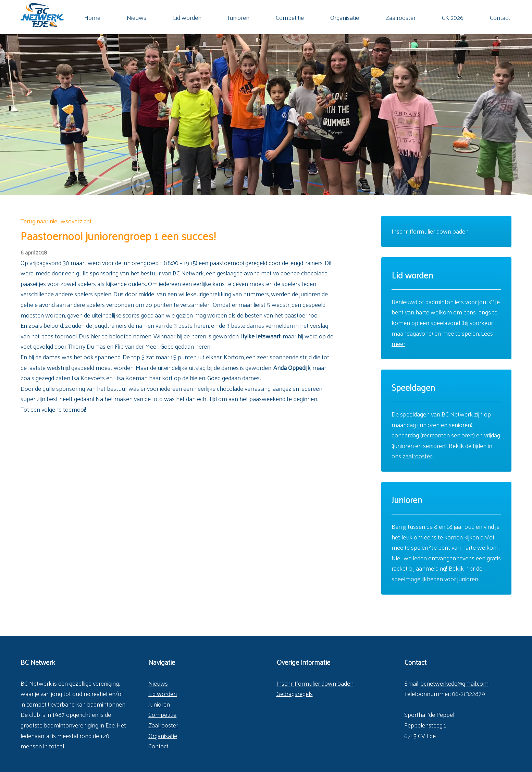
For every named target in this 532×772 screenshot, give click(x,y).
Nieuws (137, 18)
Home (92, 18)
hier (470, 568)
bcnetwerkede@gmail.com (454, 683)
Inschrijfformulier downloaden (430, 231)
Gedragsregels (295, 693)
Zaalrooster (401, 18)
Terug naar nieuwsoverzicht (56, 221)
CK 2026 (453, 18)
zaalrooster (417, 456)
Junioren (239, 18)
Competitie (290, 18)
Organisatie (345, 18)
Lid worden (187, 18)
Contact (500, 18)
